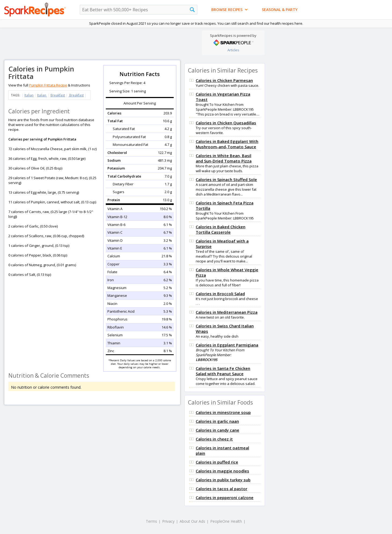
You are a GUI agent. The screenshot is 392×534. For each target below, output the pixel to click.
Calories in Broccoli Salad (220, 294)
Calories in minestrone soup (223, 412)
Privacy (168, 521)
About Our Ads (192, 521)
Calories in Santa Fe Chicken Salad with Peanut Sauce (223, 371)
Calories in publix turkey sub (223, 480)
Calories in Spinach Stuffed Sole (226, 179)
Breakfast (58, 95)
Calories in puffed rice (217, 462)
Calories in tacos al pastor (222, 489)
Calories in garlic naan (217, 421)
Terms (151, 521)
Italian (29, 95)
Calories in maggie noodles (222, 471)
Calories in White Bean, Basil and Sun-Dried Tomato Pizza (224, 158)
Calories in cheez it (214, 439)
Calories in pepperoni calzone (225, 497)
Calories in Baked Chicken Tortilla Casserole (221, 229)
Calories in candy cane (217, 430)
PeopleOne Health (226, 521)
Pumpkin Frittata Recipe (48, 85)
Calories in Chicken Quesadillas (226, 123)
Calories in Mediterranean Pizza (227, 312)
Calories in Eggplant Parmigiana (227, 345)
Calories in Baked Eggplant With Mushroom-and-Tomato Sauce (227, 144)
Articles (233, 50)
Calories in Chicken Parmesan (224, 80)
